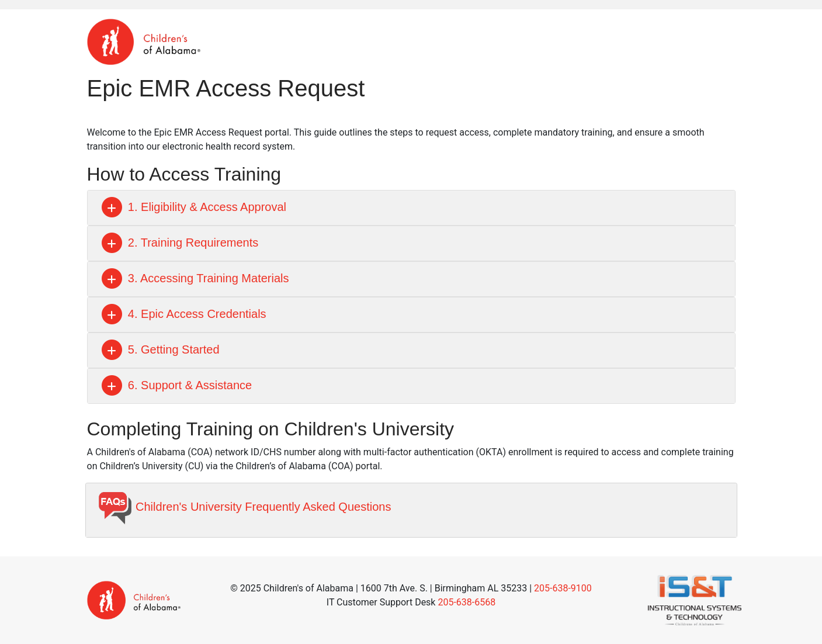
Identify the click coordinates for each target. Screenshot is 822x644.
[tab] (411, 208)
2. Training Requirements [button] (179, 243)
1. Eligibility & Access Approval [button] (193, 207)
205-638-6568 (467, 602)
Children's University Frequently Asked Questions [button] (244, 507)
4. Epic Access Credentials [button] (183, 314)
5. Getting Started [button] (159, 349)
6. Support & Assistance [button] (176, 385)
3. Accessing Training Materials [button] (194, 278)
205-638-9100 (563, 588)
